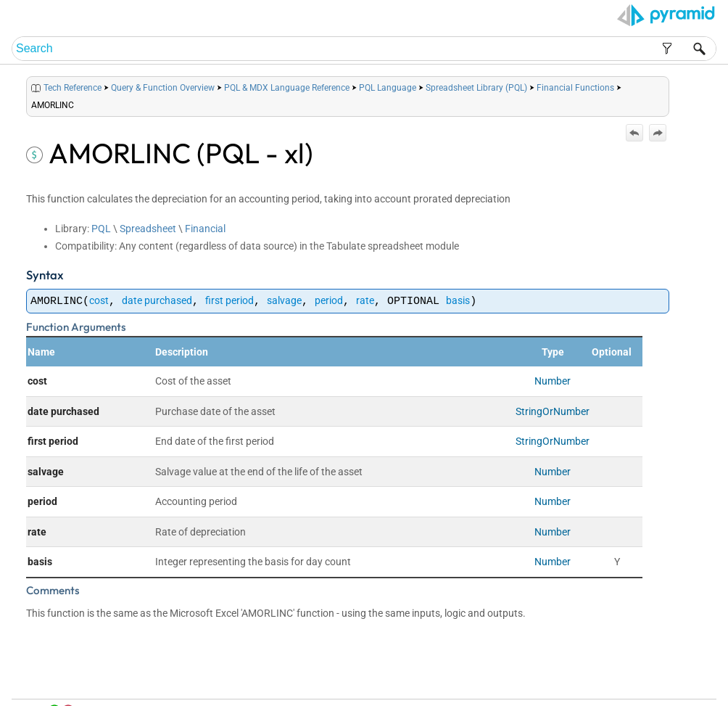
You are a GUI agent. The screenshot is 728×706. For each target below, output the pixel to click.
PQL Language (388, 88)
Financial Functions (575, 88)
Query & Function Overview (163, 88)
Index (611, 678)
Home (513, 678)
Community (647, 678)
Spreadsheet (148, 229)
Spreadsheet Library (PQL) (476, 88)
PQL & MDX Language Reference (287, 88)
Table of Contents (563, 678)
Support (688, 678)
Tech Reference (73, 88)
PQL (101, 229)
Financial (205, 229)
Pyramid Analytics (622, 695)
